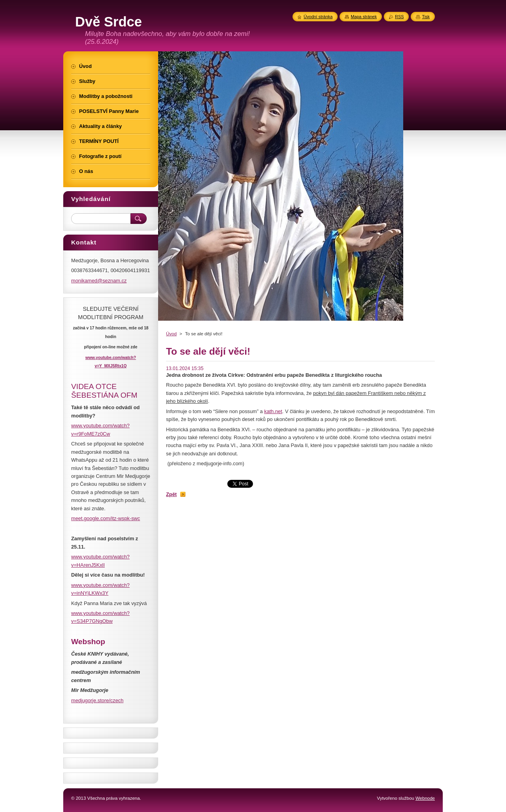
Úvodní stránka (318, 17)
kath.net (273, 411)
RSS (399, 17)
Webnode (425, 798)
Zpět (171, 494)
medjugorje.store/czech (97, 700)
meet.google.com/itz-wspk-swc (106, 518)
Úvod (171, 334)
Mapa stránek (364, 17)
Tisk (426, 17)
